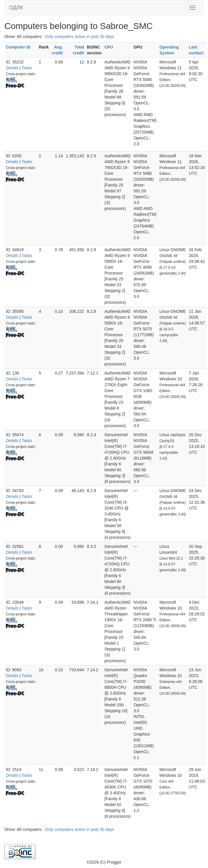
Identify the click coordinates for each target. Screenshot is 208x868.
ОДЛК (16, 8)
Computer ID (18, 47)
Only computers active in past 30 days (80, 37)
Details (12, 68)
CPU (109, 47)
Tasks (27, 68)
